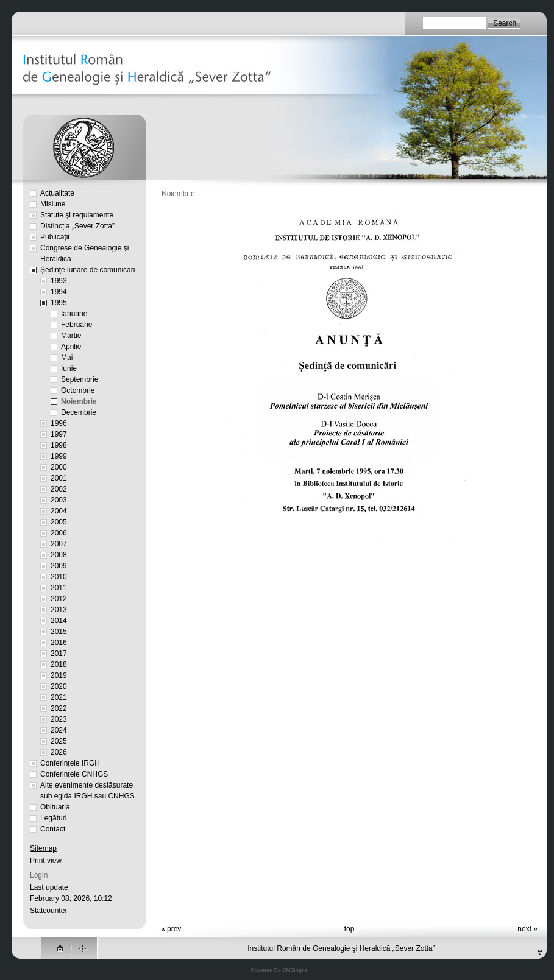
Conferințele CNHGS (74, 774)
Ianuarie (74, 314)
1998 (59, 445)
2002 (59, 489)
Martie (71, 336)
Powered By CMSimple (279, 970)
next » (527, 929)
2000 (59, 467)
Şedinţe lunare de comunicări (87, 270)
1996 (59, 423)
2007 (59, 544)
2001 (59, 478)
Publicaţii (55, 237)
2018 (59, 664)
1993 (59, 281)
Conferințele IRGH (70, 763)
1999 (59, 456)
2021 (59, 697)
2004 (59, 511)
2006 (59, 533)
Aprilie (71, 347)
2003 (59, 500)
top (350, 929)
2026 (59, 752)
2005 (59, 522)
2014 (59, 621)
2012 (59, 599)
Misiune (53, 204)
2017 (59, 654)
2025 (59, 741)
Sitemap (43, 848)
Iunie (69, 368)
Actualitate (57, 193)
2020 (59, 686)
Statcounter (48, 911)
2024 (59, 730)
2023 (59, 719)
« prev (171, 929)
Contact (53, 829)
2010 (59, 577)
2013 (59, 610)
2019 (59, 675)
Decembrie (79, 412)
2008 (59, 555)
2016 (59, 643)
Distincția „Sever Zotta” (77, 226)
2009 (59, 566)
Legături (53, 818)
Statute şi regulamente (77, 215)
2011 (59, 588)
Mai (67, 358)
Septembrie (80, 379)
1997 (59, 434)
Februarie (76, 325)
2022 (59, 708)
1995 (59, 303)
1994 (59, 292)
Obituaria (55, 807)
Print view (46, 861)
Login (39, 875)
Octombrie (78, 390)
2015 (59, 632)
